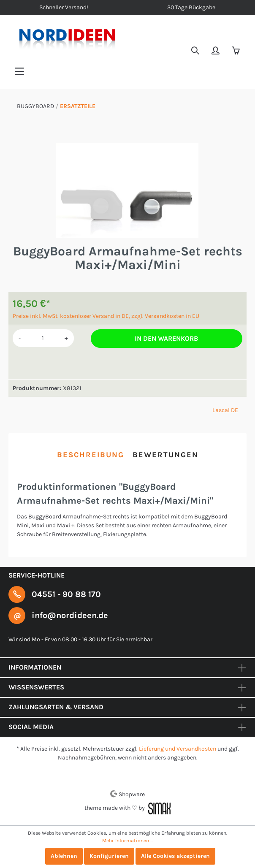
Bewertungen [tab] (165, 455)
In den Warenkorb (166, 338)
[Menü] (19, 72)
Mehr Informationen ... (127, 841)
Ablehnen (64, 856)
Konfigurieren (109, 856)
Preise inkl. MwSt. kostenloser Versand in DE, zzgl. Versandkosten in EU (106, 316)
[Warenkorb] (236, 52)
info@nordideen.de (70, 615)
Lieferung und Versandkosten (178, 749)
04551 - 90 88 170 (66, 594)
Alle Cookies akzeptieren (175, 856)
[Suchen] (196, 52)
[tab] (91, 455)
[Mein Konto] (216, 52)
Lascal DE (225, 410)
